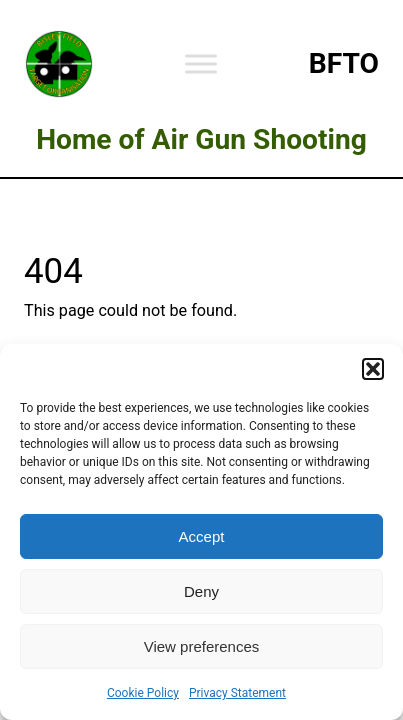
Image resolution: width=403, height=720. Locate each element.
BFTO (344, 63)
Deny (201, 591)
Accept (202, 536)
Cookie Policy (143, 693)
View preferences (202, 646)
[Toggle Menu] (201, 63)
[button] (373, 369)
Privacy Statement (237, 693)
